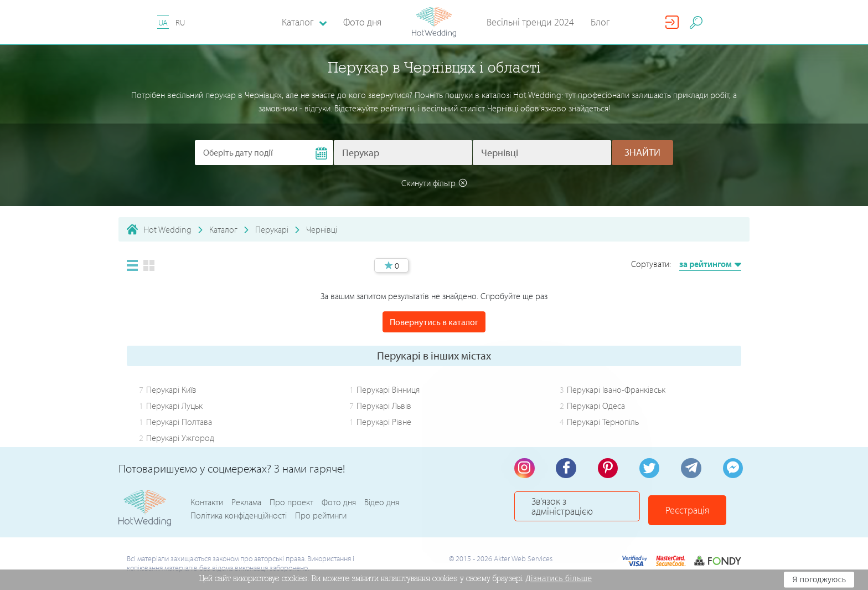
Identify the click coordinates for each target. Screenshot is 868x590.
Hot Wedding (167, 229)
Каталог (223, 229)
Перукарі (272, 229)
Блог (600, 22)
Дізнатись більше (559, 578)
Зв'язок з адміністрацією (586, 509)
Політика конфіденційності (239, 516)
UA (163, 22)
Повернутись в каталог (434, 322)
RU (180, 22)
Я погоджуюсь (819, 579)
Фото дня (362, 22)
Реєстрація (706, 509)
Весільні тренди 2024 (530, 22)
